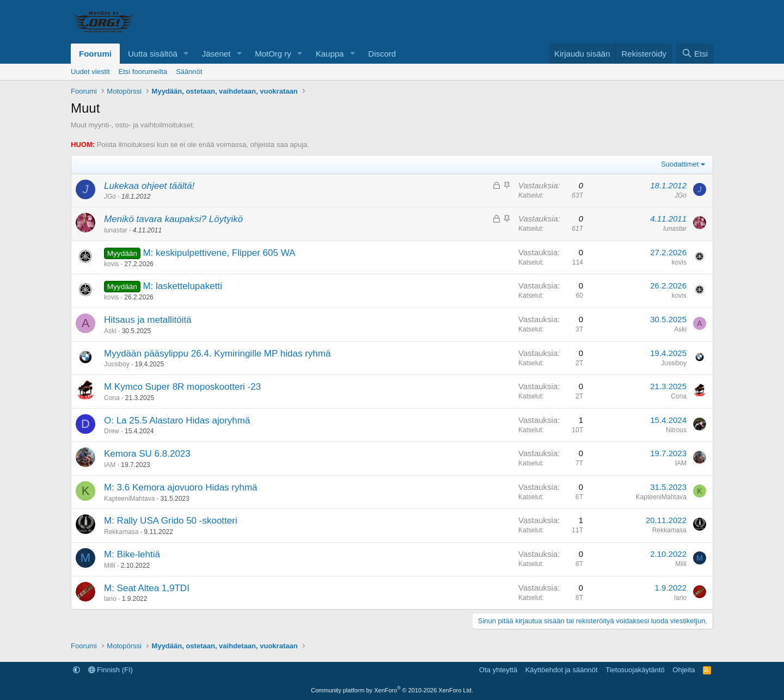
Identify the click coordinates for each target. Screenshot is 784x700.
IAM (110, 465)
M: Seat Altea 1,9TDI (147, 588)
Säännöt (189, 72)
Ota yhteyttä (498, 670)
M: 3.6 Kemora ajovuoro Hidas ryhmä (181, 487)
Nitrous (676, 430)
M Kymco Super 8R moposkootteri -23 (182, 387)
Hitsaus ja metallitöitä (148, 320)
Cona (112, 398)
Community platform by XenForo (392, 690)
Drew (112, 431)
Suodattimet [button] (680, 164)
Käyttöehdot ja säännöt (562, 670)
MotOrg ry (273, 54)
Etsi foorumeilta (143, 72)
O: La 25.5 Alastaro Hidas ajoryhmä (177, 420)
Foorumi (95, 54)
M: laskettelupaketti (182, 286)
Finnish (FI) (111, 670)
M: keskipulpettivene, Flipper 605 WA (219, 253)
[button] (186, 54)
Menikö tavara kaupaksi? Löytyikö (173, 219)
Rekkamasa (121, 532)
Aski (110, 331)
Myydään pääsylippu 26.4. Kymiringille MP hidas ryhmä (217, 354)
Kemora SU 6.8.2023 (147, 454)
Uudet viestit (90, 72)
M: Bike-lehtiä (132, 554)
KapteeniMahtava (129, 499)
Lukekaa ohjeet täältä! (149, 186)
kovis (111, 264)
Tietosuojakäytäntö (635, 670)
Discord (382, 54)
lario (110, 599)
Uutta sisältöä (153, 54)
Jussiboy (117, 364)
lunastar (116, 230)
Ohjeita (684, 670)
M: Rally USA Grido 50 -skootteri (171, 521)
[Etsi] (695, 54)
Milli (110, 566)
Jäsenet (216, 54)
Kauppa (330, 54)
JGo (110, 197)
